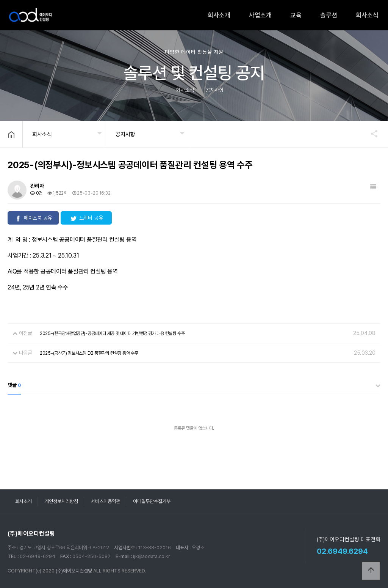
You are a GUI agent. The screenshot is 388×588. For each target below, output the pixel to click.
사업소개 (260, 15)
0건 (36, 193)
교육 (296, 15)
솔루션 (329, 15)
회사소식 (367, 15)
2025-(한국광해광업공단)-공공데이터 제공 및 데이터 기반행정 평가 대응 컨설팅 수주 (112, 333)
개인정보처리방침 (61, 501)
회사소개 (219, 15)
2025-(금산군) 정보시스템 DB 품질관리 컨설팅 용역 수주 (89, 353)
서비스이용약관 (106, 501)
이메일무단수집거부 (152, 501)
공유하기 (371, 134)
